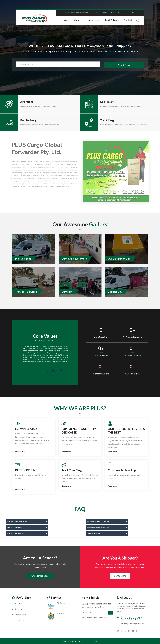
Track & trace (20, 614)
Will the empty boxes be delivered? (98, 521)
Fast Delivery (28, 120)
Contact (128, 20)
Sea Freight (107, 101)
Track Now (124, 64)
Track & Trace (112, 20)
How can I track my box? (15, 527)
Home (66, 20)
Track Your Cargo (72, 469)
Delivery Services (26, 428)
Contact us (120, 575)
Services (94, 20)
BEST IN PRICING (26, 469)
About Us (79, 20)
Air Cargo (61, 602)
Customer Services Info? (95, 533)
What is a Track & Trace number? (17, 521)
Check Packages (40, 575)
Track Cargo (108, 120)
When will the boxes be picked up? (98, 527)
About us (19, 603)
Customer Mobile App (122, 469)
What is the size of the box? (16, 533)
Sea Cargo (61, 612)
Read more (20, 450)
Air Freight (27, 101)
